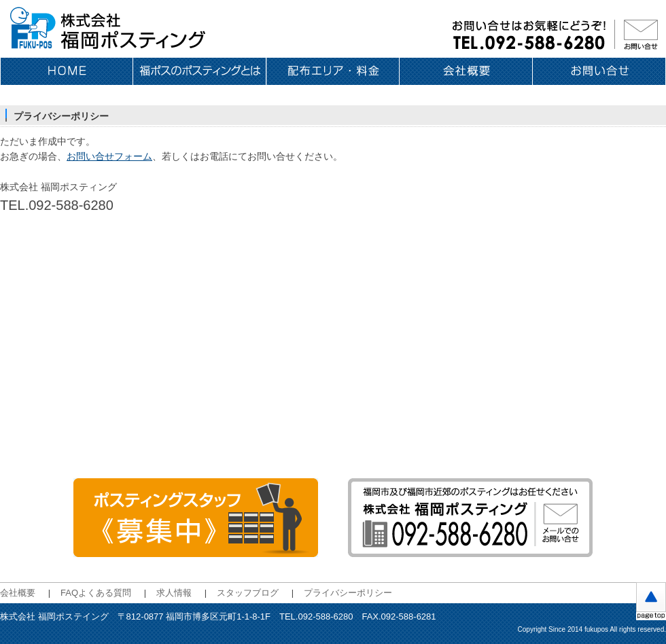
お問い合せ (599, 71)
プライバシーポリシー (348, 593)
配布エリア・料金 (333, 71)
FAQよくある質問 (96, 593)
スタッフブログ (248, 593)
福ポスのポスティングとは (200, 71)
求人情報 (174, 593)
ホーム (67, 71)
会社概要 (466, 71)
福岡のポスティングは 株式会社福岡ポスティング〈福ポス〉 (109, 29)
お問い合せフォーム (109, 156)
